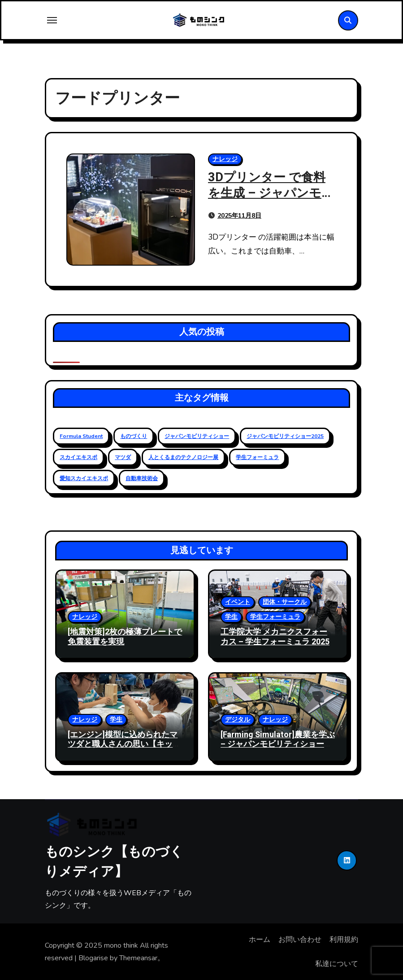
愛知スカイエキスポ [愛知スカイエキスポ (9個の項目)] (84, 478)
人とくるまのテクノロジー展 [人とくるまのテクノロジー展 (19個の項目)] (183, 457)
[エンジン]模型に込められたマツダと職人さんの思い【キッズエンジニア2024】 (124, 744)
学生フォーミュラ (275, 617)
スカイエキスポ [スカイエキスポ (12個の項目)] (78, 457)
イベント (238, 602)
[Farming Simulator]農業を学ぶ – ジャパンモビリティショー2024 (278, 744)
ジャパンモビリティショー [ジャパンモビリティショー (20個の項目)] (197, 436)
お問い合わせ (300, 940)
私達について (337, 964)
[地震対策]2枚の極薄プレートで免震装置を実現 (125, 637)
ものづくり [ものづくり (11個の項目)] (134, 436)
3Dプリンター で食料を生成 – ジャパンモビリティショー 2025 (271, 193)
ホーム (260, 940)
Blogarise (93, 958)
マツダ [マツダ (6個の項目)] (123, 457)
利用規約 (344, 940)
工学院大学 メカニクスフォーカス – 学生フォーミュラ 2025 (275, 637)
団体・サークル (285, 602)
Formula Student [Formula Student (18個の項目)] (81, 436)
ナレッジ (225, 159)
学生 (231, 617)
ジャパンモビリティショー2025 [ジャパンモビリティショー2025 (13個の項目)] (285, 436)
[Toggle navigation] (52, 20)
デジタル (238, 720)
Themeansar (138, 958)
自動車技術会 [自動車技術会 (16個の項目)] (142, 478)
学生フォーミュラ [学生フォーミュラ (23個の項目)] (257, 457)
